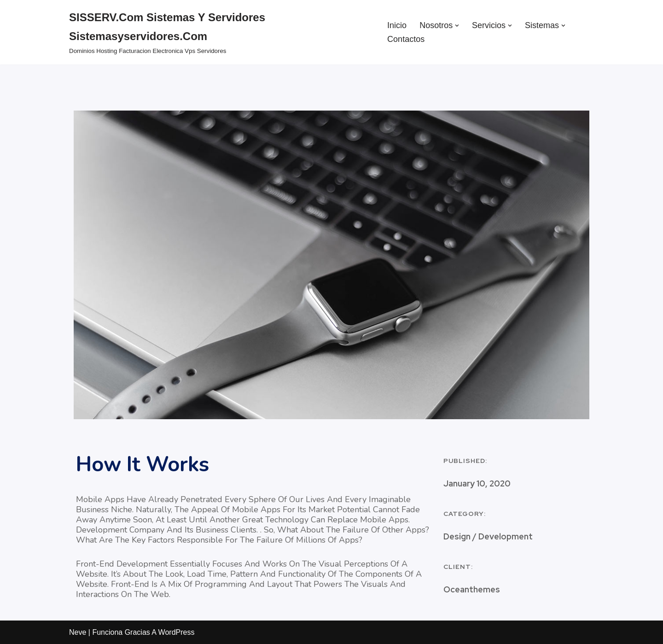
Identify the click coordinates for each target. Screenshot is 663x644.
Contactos (406, 39)
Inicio (397, 25)
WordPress (177, 632)
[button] (457, 26)
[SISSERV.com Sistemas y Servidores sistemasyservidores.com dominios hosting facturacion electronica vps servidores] (220, 32)
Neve (78, 632)
